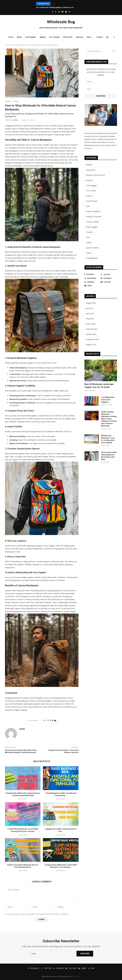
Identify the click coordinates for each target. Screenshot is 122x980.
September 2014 (93, 339)
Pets (88, 237)
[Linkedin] (59, 12)
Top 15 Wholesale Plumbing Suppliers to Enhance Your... (55, 7)
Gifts (88, 206)
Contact (100, 37)
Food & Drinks (92, 201)
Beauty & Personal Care (96, 175)
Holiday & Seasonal (94, 217)
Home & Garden (93, 222)
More (89, 37)
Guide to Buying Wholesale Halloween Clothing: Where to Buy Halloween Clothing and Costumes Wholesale (109, 419)
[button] (53, 4)
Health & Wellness (93, 211)
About (19, 37)
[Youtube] (62, 12)
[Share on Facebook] (48, 720)
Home (11, 37)
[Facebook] (52, 12)
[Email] (66, 12)
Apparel (43, 37)
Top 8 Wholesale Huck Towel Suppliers (108, 400)
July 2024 (90, 308)
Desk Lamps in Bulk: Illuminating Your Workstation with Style (109, 456)
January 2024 (91, 334)
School (89, 243)
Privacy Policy (76, 976)
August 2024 (91, 303)
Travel (89, 253)
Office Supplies (92, 227)
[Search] (114, 37)
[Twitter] (56, 12)
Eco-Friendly (54, 37)
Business (80, 37)
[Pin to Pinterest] (53, 720)
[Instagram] (92, 278)
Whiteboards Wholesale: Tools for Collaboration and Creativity (108, 439)
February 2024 (92, 329)
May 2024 (90, 319)
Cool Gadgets (31, 37)
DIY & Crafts (68, 37)
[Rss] (69, 12)
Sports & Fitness (93, 248)
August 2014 (91, 345)
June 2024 (90, 313)
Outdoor (90, 232)
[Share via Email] (55, 720)
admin (16, 120)
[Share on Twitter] (50, 720)
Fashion (89, 196)
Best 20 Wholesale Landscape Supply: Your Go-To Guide (99, 386)
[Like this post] (45, 720)
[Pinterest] (108, 278)
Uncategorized (92, 258)
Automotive (91, 170)
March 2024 (91, 324)
